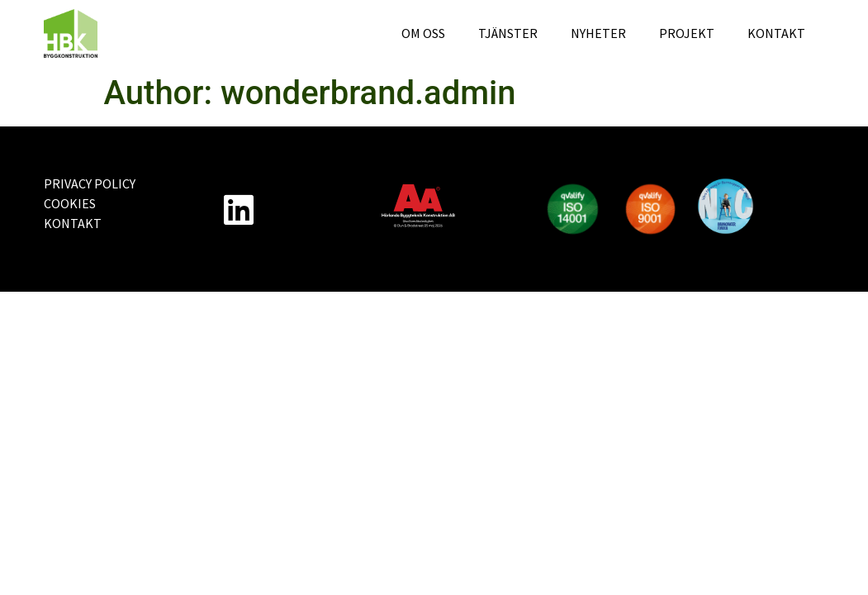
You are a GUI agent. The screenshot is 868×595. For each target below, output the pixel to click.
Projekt (687, 33)
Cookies (70, 203)
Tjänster (508, 33)
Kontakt (776, 33)
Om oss (423, 33)
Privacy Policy (90, 183)
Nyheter (598, 33)
